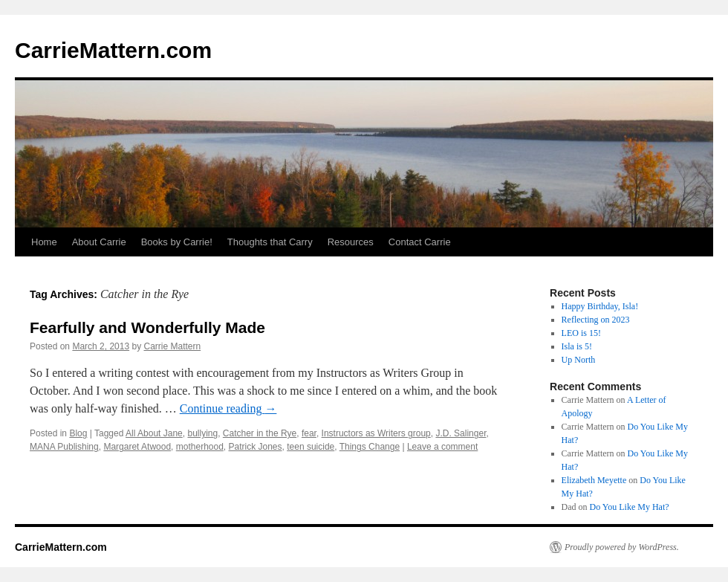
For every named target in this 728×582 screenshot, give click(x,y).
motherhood (200, 447)
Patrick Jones (256, 447)
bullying (202, 433)
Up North (579, 360)
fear (309, 433)
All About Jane (154, 433)
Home (44, 242)
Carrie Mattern (172, 346)
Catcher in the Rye (260, 433)
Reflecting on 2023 (596, 320)
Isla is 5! (577, 346)
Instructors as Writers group (376, 433)
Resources (351, 242)
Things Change (370, 447)
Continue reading (228, 408)
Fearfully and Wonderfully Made (147, 327)
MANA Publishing (64, 447)
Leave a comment (442, 447)
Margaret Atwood (137, 447)
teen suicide (311, 447)
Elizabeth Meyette (594, 480)
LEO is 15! (581, 333)
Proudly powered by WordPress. (622, 547)
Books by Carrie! (177, 242)
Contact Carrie (420, 242)
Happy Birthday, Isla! (600, 306)
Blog (78, 433)
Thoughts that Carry (270, 242)
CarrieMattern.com (113, 50)
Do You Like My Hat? (630, 507)
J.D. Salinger (461, 433)
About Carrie (99, 242)
